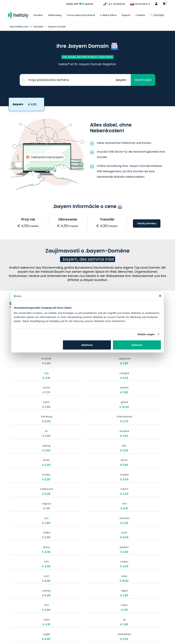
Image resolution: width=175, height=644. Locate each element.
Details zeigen (146, 334)
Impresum (124, 578)
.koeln (25, 404)
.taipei (127, 472)
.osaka (93, 438)
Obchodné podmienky (131, 584)
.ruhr (93, 455)
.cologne (59, 353)
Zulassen (137, 345)
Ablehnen (87, 345)
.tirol (25, 489)
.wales (93, 506)
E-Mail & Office (108, 15)
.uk (127, 489)
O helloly (140, 15)
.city (25, 353)
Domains (39, 27)
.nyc (25, 438)
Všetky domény (147, 224)
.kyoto (59, 404)
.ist (25, 387)
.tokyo (59, 489)
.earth (25, 370)
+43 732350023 (72, 569)
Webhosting (55, 15)
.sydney (93, 472)
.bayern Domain (58, 27)
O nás (119, 641)
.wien (127, 506)
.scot (25, 472)
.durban (127, 353)
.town (93, 489)
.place (25, 455)
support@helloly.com (76, 578)
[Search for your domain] (65, 80)
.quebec (59, 455)
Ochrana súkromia (129, 590)
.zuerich (93, 523)
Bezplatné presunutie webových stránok (138, 598)
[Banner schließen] (160, 296)
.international (127, 370)
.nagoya (93, 421)
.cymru (93, 353)
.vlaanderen (59, 506)
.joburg (93, 387)
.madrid (127, 404)
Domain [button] (157, 15)
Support (126, 15)
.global (59, 370)
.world (25, 523)
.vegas (25, 506)
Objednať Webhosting (131, 572)
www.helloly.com (19, 27)
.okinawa (59, 438)
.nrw (127, 421)
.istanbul (59, 387)
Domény (38, 15)
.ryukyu (127, 455)
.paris (127, 438)
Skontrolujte (142, 80)
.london (93, 404)
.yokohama (59, 523)
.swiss (59, 472)
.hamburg (93, 370)
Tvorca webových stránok (81, 15)
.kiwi (127, 387)
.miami (59, 421)
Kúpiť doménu (126, 565)
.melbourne (25, 421)
